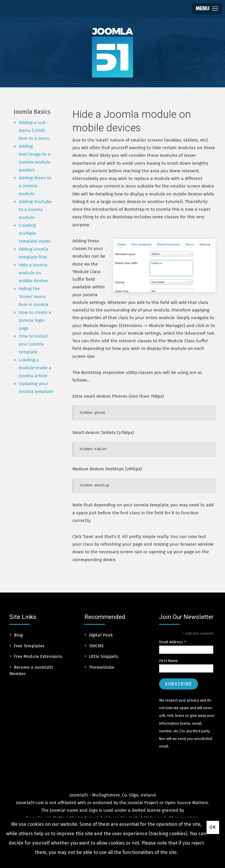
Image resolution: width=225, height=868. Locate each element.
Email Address (173, 642)
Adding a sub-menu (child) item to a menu (34, 130)
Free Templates (29, 646)
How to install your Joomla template (33, 344)
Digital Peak (101, 635)
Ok (213, 827)
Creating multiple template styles (35, 233)
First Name (168, 661)
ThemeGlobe (102, 667)
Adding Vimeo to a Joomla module (35, 186)
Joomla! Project (142, 803)
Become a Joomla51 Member (31, 671)
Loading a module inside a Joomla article (35, 368)
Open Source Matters (186, 803)
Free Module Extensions (38, 656)
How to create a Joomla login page (35, 320)
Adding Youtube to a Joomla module (35, 210)
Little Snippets (103, 656)
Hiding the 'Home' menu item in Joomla (34, 297)
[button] (207, 9)
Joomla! (58, 810)
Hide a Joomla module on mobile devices (33, 273)
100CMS (96, 646)
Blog (18, 635)
